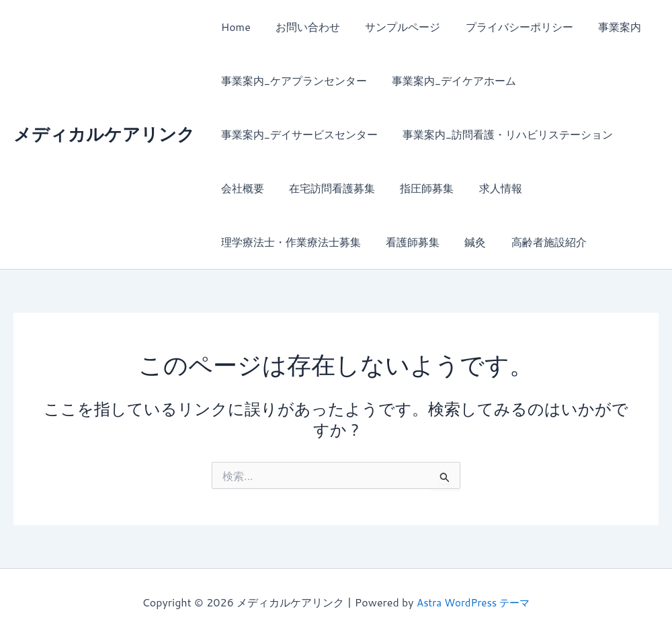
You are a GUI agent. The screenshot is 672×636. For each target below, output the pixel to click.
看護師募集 (407, 242)
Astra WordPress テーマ (473, 602)
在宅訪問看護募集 (327, 188)
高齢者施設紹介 (536, 242)
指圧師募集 (418, 188)
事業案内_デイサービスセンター (297, 134)
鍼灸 (466, 242)
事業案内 (603, 27)
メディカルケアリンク (104, 134)
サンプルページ (394, 27)
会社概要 (241, 188)
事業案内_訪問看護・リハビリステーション (502, 134)
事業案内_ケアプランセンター (292, 80)
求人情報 (488, 188)
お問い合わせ (302, 27)
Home (234, 27)
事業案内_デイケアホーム (449, 80)
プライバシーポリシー (507, 27)
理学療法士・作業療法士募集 (289, 242)
